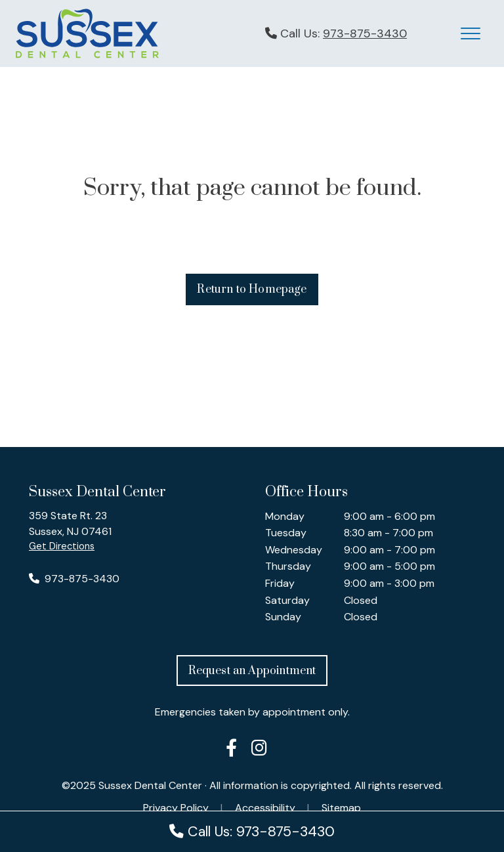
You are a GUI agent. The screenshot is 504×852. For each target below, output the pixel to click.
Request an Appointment (252, 671)
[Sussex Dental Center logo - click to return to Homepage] (87, 33)
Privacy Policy (176, 808)
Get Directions (62, 546)
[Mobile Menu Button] (471, 33)
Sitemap (341, 808)
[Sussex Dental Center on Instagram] (259, 751)
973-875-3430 (365, 33)
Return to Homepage (252, 289)
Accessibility (265, 808)
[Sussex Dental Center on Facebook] (231, 751)
